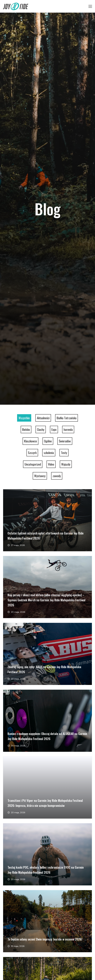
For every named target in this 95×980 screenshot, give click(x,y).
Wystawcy (40, 476)
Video (51, 464)
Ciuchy (41, 429)
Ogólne (48, 441)
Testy (64, 453)
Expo (54, 429)
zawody (57, 476)
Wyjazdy (66, 464)
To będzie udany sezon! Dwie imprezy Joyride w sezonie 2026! (45, 939)
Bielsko (26, 429)
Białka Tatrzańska (67, 418)
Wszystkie (24, 418)
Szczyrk (32, 453)
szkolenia (49, 453)
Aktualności (43, 418)
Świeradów (65, 441)
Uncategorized (33, 464)
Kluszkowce (30, 441)
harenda (68, 429)
